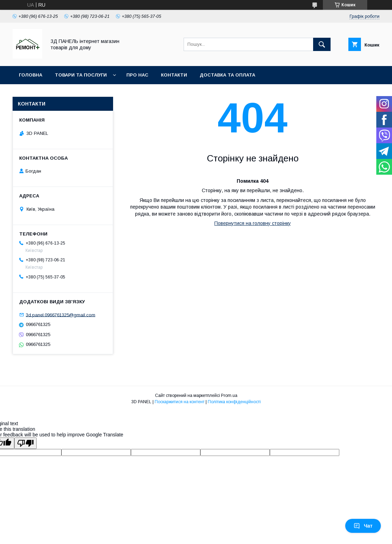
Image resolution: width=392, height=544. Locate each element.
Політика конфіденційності (234, 402)
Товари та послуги (81, 75)
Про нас (137, 75)
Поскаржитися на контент (180, 402)
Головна (31, 75)
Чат (363, 526)
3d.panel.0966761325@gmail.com (61, 315)
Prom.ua (229, 396)
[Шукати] (322, 44)
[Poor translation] (25, 443)
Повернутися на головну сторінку (253, 223)
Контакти (174, 75)
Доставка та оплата (227, 75)
